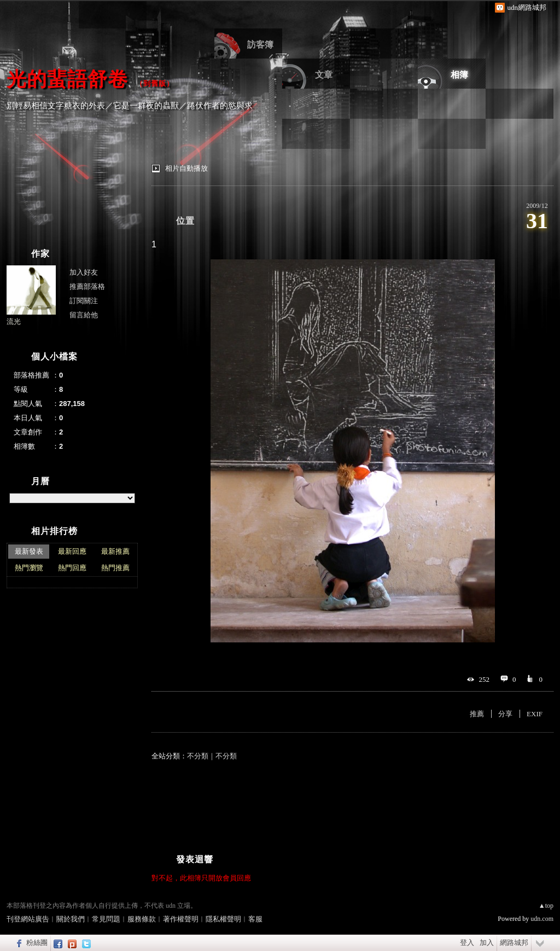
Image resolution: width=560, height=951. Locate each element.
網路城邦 (514, 943)
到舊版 (155, 83)
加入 (487, 943)
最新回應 (72, 551)
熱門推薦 (115, 568)
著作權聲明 (181, 919)
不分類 (198, 756)
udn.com (542, 919)
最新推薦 (115, 551)
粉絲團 (37, 943)
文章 (324, 75)
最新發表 (29, 551)
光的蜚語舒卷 (67, 79)
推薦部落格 (87, 286)
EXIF (535, 714)
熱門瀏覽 (29, 568)
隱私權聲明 (223, 919)
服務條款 (142, 919)
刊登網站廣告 (28, 919)
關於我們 (71, 919)
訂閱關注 (84, 301)
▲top (546, 906)
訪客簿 (260, 45)
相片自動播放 (186, 168)
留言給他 (84, 315)
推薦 (477, 714)
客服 (255, 919)
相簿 (459, 75)
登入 (467, 943)
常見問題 (106, 919)
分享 (505, 714)
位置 (185, 221)
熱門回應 (72, 568)
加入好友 (84, 272)
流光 (14, 321)
